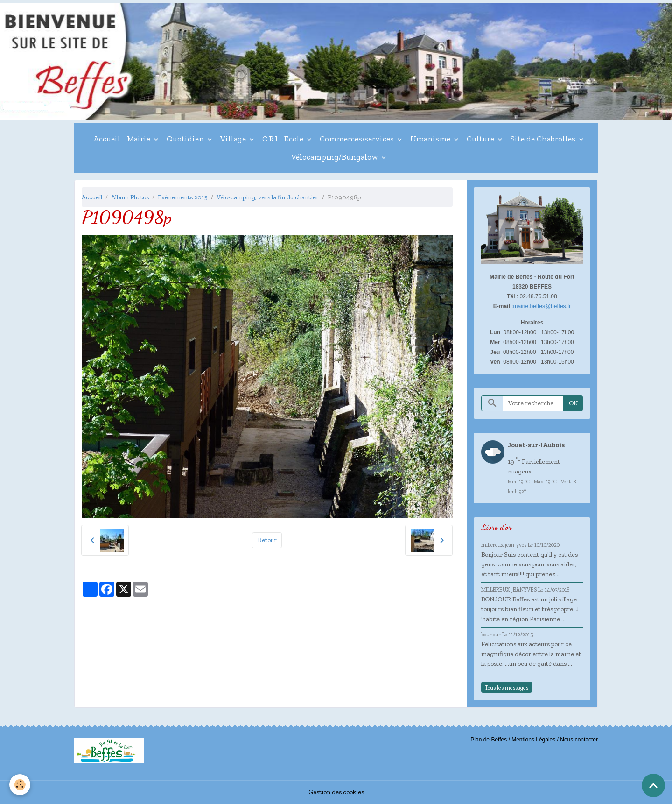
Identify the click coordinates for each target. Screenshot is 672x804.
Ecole (295, 139)
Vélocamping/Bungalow (336, 157)
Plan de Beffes (489, 740)
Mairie (140, 139)
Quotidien (186, 139)
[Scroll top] (653, 785)
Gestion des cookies (336, 792)
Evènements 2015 (183, 197)
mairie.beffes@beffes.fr (542, 306)
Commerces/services (358, 139)
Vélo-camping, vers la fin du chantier (268, 197)
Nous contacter (579, 740)
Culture (481, 139)
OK (573, 403)
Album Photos (130, 197)
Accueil (107, 139)
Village (234, 139)
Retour (267, 540)
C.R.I (270, 139)
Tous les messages (507, 688)
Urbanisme (431, 139)
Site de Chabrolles (544, 139)
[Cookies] (20, 785)
